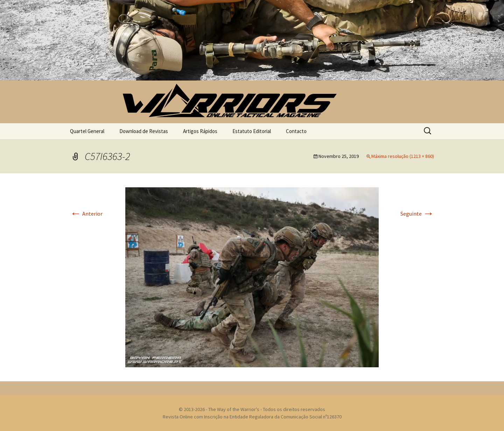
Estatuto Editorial (252, 131)
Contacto (296, 131)
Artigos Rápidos (200, 131)
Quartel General (87, 131)
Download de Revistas (144, 131)
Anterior (86, 214)
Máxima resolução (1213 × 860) (403, 156)
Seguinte (417, 214)
